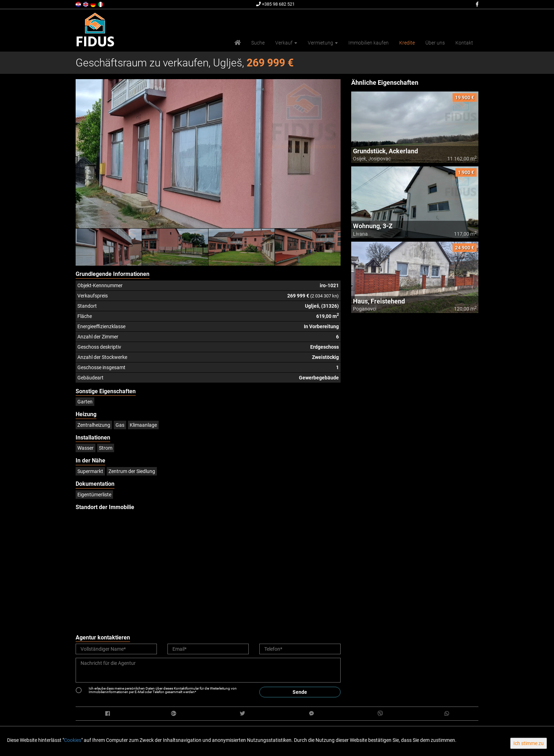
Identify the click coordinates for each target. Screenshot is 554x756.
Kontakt (464, 43)
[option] (109, 247)
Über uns (435, 43)
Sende (300, 692)
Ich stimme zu (529, 743)
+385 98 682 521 (275, 4)
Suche (258, 43)
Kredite (407, 43)
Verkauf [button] (286, 43)
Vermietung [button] (323, 43)
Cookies (73, 740)
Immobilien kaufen (369, 43)
